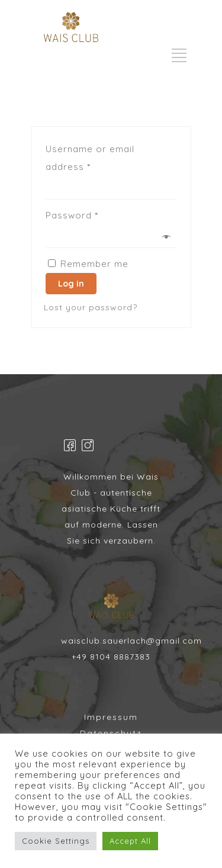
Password (72, 215)
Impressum (111, 717)
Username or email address (90, 158)
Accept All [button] (130, 841)
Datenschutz (111, 733)
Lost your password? (91, 307)
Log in (71, 284)
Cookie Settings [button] (56, 841)
